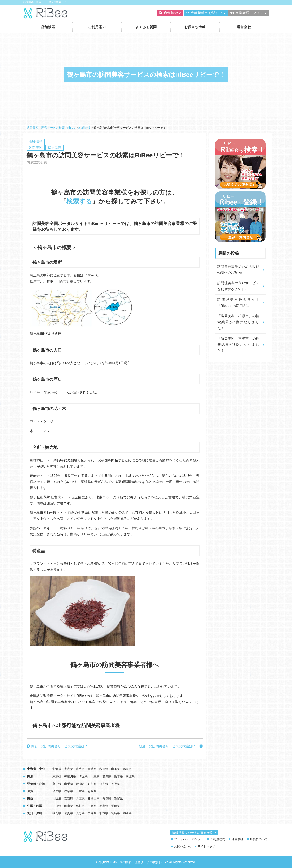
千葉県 (95, 776)
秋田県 (104, 769)
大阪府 (57, 799)
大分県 (80, 813)
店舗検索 (48, 27)
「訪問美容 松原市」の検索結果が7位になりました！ (238, 322)
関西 (30, 799)
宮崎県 (116, 813)
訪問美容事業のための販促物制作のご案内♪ (238, 270)
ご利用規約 (218, 839)
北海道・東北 (36, 769)
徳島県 (104, 806)
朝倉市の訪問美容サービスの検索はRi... (171, 746)
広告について (259, 839)
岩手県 (80, 769)
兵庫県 (80, 799)
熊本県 (104, 813)
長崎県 (92, 813)
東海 (30, 791)
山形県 (116, 769)
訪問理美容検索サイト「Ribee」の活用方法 (238, 303)
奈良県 (107, 799)
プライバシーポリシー (189, 839)
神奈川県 (70, 776)
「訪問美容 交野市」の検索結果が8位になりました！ (238, 345)
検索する (79, 201)
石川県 (92, 784)
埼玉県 (83, 776)
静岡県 (92, 791)
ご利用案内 (97, 27)
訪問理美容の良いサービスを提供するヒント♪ (238, 286)
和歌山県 (93, 799)
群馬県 (107, 776)
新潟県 (80, 784)
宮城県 (92, 769)
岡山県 (69, 806)
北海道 (57, 769)
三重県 (80, 791)
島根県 (80, 806)
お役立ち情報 (195, 27)
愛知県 (57, 791)
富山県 (57, 784)
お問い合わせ (183, 846)
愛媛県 (116, 806)
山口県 (57, 806)
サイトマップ (206, 846)
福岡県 (57, 813)
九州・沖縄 (35, 813)
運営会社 (244, 27)
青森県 (69, 769)
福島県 (127, 769)
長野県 (116, 784)
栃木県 (118, 776)
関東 (30, 776)
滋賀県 (118, 799)
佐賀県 (69, 813)
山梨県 (69, 784)
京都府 (69, 799)
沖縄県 (127, 813)
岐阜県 (69, 791)
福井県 (104, 784)
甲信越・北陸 (36, 784)
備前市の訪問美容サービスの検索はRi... (59, 746)
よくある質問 (146, 27)
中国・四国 (35, 806)
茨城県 (130, 776)
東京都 (57, 776)
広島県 (92, 806)
